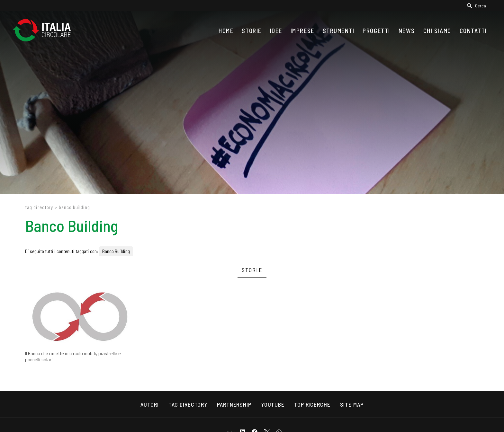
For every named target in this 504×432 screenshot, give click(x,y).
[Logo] (45, 31)
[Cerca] (478, 6)
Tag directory (39, 207)
